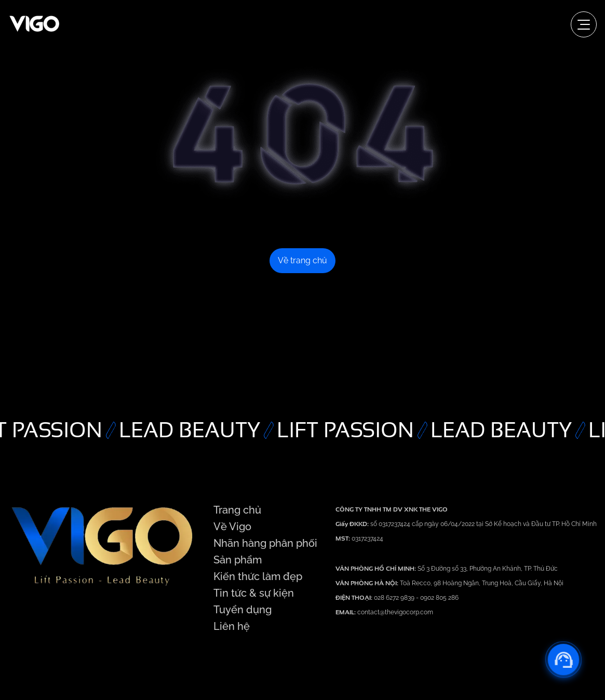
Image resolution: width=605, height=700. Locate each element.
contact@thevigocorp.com (394, 612)
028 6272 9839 (395, 598)
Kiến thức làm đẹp (258, 576)
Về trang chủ (302, 260)
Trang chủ (237, 510)
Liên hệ (232, 626)
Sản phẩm (238, 560)
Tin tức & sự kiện (254, 593)
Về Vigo (232, 527)
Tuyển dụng (243, 610)
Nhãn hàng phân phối (265, 543)
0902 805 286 (439, 598)
